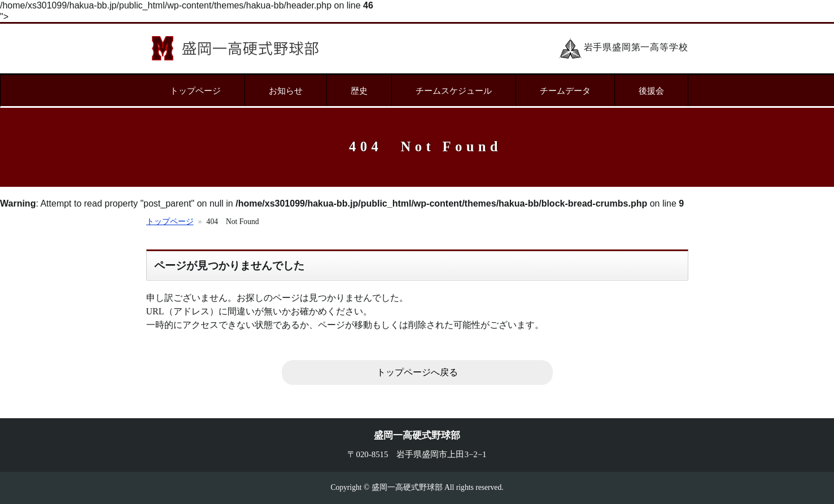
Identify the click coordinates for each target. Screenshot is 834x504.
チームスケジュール (454, 91)
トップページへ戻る (417, 372)
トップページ (195, 91)
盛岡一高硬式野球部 (235, 48)
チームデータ (565, 91)
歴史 (359, 91)
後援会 (651, 91)
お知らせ (286, 91)
